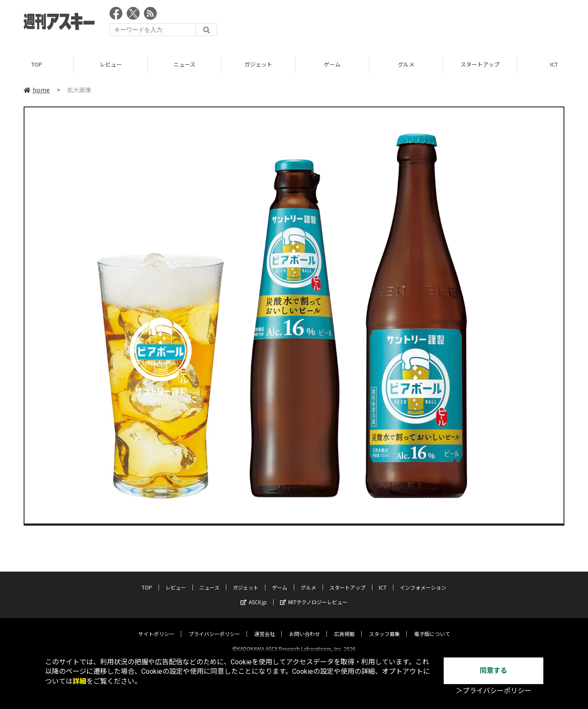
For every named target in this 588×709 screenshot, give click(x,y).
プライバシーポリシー (214, 626)
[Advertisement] (408, 24)
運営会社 (265, 626)
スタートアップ (480, 64)
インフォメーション (423, 580)
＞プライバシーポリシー (494, 691)
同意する (494, 671)
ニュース (184, 64)
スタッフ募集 (384, 626)
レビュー (111, 64)
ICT (383, 580)
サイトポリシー (156, 626)
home (37, 90)
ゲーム (332, 64)
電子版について (432, 626)
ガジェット (258, 64)
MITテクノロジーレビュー (314, 595)
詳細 (79, 681)
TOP (37, 64)
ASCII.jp (254, 595)
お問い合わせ (305, 626)
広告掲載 (344, 626)
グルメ (406, 64)
